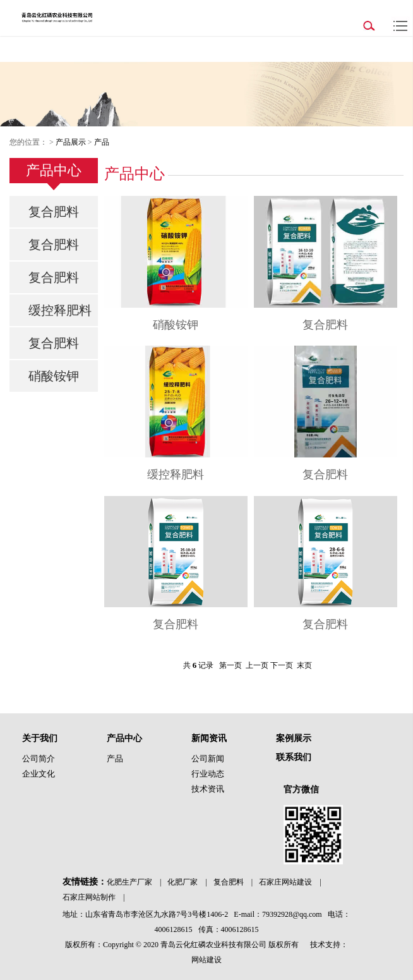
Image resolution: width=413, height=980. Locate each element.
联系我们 (294, 757)
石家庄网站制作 (89, 897)
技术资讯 (208, 789)
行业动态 (208, 774)
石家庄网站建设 (285, 882)
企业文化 (39, 774)
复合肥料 (54, 212)
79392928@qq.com (292, 914)
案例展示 (294, 738)
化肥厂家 (183, 882)
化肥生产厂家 (129, 882)
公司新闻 (208, 759)
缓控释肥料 (60, 310)
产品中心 (124, 738)
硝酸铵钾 (54, 376)
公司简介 (39, 759)
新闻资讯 (209, 738)
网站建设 (206, 960)
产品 (102, 142)
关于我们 (40, 738)
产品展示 (71, 142)
